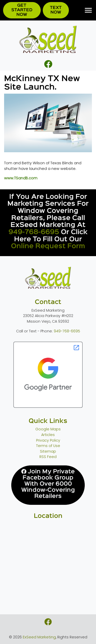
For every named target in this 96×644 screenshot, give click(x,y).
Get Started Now (22, 10)
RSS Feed (48, 457)
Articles (48, 435)
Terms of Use (48, 446)
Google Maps (48, 429)
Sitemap (48, 451)
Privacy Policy (48, 440)
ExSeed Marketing (39, 637)
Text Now (56, 10)
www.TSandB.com (21, 178)
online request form (48, 246)
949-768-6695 (34, 232)
